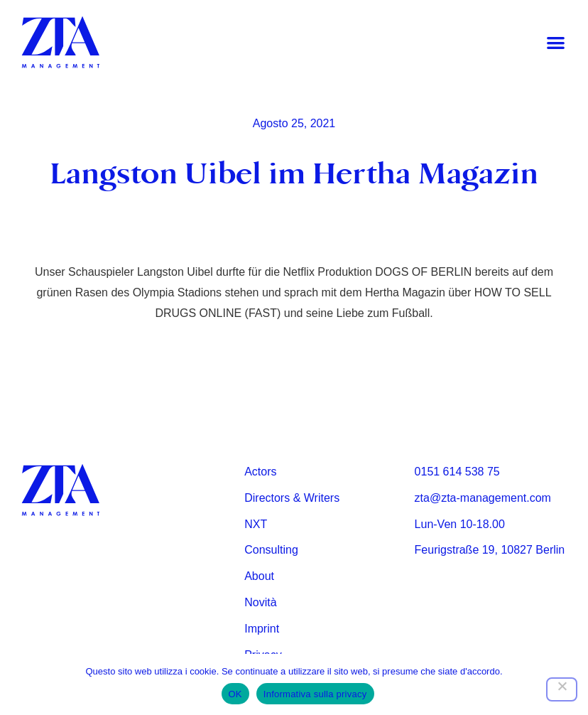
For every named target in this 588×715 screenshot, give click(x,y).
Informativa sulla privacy (315, 694)
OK (235, 694)
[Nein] (562, 689)
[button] (556, 43)
